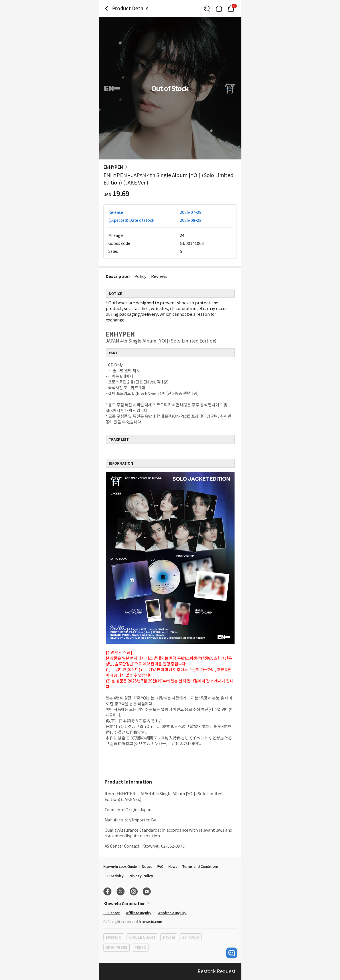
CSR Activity (114, 876)
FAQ (160, 866)
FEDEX (140, 947)
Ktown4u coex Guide (120, 866)
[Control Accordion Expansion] (170, 903)
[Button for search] (207, 9)
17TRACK (191, 937)
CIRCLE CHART (142, 937)
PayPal (169, 937)
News (173, 866)
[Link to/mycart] (231, 9)
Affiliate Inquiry (139, 913)
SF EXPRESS (117, 947)
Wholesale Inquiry (172, 913)
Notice (147, 866)
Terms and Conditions (200, 866)
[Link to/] (219, 9)
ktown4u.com (151, 921)
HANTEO (114, 937)
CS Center (112, 913)
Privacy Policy (141, 876)
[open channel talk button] (232, 953)
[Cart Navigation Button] (231, 9)
